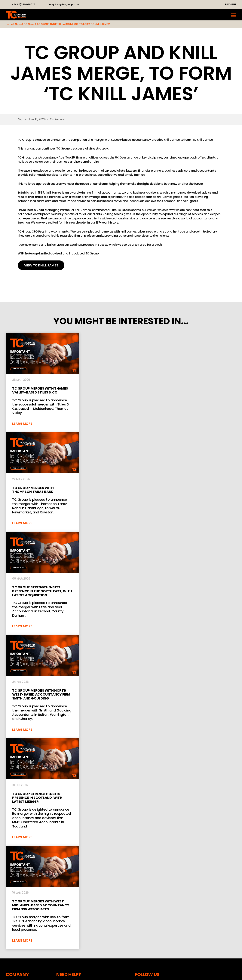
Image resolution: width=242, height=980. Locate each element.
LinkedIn (86, 5)
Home (9, 24)
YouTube (101, 5)
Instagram (94, 5)
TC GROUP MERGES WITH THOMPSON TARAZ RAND (42, 482)
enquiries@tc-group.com (64, 4)
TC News (29, 24)
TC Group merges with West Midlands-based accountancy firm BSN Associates (42, 897)
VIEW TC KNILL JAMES (41, 265)
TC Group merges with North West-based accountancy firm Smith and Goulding (42, 687)
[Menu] (234, 15)
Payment (231, 4)
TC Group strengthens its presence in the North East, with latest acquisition (42, 583)
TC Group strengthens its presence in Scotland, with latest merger (42, 792)
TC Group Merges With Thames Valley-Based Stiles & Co (42, 383)
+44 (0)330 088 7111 (23, 4)
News (18, 24)
